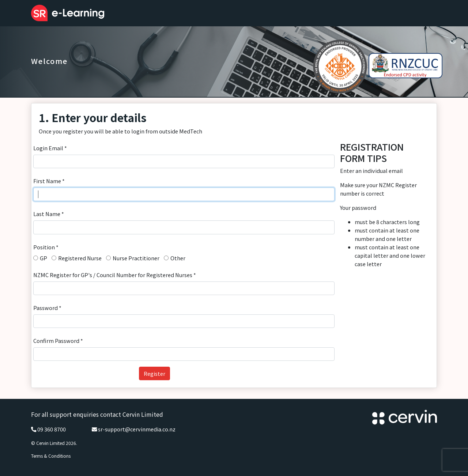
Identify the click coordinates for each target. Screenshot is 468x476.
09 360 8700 (52, 429)
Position (46, 247)
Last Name (49, 214)
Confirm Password (58, 341)
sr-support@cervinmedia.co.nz (137, 429)
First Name (49, 181)
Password (47, 308)
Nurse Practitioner (136, 258)
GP (44, 258)
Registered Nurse (80, 258)
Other (178, 258)
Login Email (50, 148)
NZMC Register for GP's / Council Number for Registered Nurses (115, 275)
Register (154, 373)
